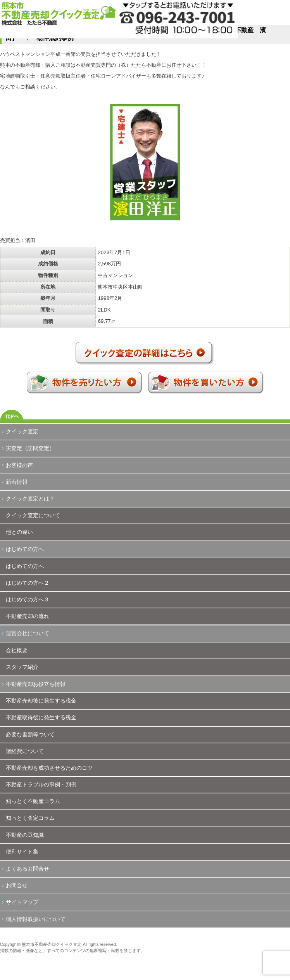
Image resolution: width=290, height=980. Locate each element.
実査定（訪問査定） (30, 448)
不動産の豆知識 (25, 835)
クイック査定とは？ (30, 499)
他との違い (19, 532)
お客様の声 (19, 465)
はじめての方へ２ (28, 583)
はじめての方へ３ (28, 599)
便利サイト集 (22, 852)
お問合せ (17, 885)
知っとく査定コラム (30, 818)
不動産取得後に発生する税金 (41, 717)
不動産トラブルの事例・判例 (41, 784)
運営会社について (28, 633)
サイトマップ (22, 902)
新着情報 (17, 482)
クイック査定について (33, 515)
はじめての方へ (25, 549)
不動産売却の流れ (28, 616)
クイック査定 (22, 431)
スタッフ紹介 (22, 667)
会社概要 (17, 650)
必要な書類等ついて (30, 734)
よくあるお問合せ (28, 869)
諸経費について (25, 751)
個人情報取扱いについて (36, 919)
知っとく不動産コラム (33, 801)
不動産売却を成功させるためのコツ (49, 768)
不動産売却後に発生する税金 (41, 701)
